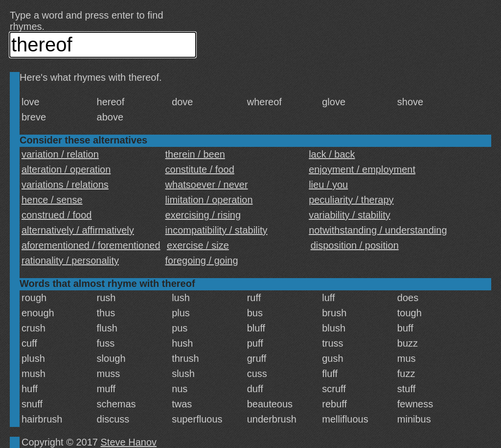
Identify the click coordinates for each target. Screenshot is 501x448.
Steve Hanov (129, 442)
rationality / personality (70, 260)
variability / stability (350, 215)
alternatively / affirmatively (78, 230)
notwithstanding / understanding (378, 230)
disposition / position (355, 245)
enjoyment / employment (362, 169)
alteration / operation (66, 169)
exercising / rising (203, 215)
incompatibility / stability (216, 230)
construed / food (57, 215)
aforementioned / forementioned (91, 245)
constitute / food (200, 169)
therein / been (195, 154)
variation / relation (60, 154)
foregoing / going (202, 260)
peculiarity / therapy (351, 200)
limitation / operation (209, 200)
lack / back (332, 154)
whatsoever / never (207, 185)
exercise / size (198, 245)
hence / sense (52, 200)
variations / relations (65, 185)
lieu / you (328, 185)
